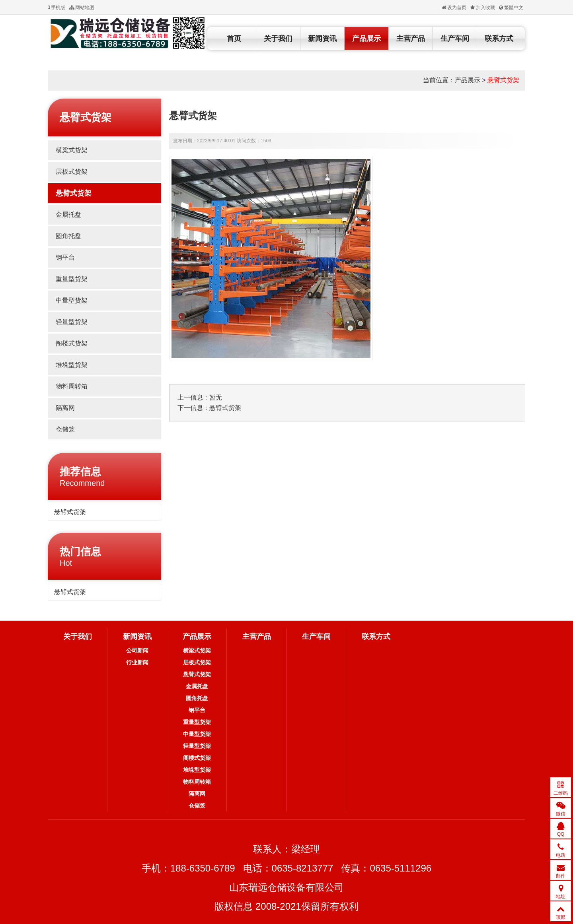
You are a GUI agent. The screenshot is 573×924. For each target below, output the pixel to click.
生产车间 (455, 39)
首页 (234, 39)
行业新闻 (137, 662)
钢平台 (65, 257)
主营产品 (411, 39)
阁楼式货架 (72, 343)
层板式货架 (72, 172)
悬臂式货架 (503, 80)
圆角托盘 (68, 236)
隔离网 (65, 408)
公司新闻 (137, 650)
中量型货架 (72, 300)
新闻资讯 (322, 39)
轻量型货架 (72, 322)
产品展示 (366, 39)
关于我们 (278, 39)
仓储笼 (65, 429)
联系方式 (499, 39)
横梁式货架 (72, 150)
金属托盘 (68, 214)
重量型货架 (72, 279)
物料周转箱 (72, 386)
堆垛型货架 (72, 365)
